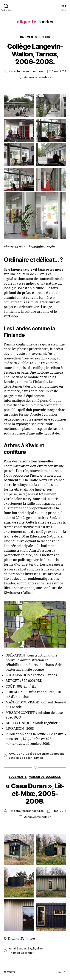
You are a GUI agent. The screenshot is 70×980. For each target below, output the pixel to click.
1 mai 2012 (59, 71)
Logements (18, 777)
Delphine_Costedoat (50, 754)
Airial (12, 948)
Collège (31, 754)
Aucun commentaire (38, 77)
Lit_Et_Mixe (35, 948)
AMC (12, 754)
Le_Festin (26, 758)
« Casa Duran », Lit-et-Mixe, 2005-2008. (35, 794)
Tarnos (38, 758)
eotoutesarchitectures (29, 71)
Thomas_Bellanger (21, 953)
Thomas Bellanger (21, 939)
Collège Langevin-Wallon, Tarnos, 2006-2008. (35, 54)
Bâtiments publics (35, 37)
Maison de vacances (45, 777)
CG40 (21, 754)
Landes (14, 758)
